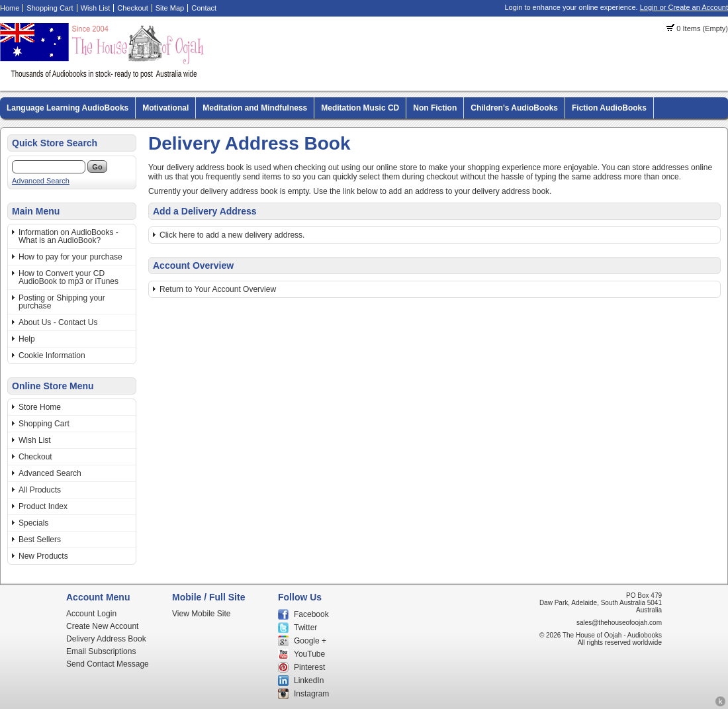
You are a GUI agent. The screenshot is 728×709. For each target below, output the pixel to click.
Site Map (170, 8)
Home (10, 8)
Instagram (311, 694)
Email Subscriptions (101, 651)
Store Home (40, 407)
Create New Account (102, 626)
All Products (40, 490)
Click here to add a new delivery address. (232, 235)
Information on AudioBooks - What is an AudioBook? (68, 236)
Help (27, 339)
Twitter (305, 628)
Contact (204, 8)
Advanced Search (41, 181)
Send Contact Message (108, 664)
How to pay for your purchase (70, 257)
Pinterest (309, 667)
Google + (310, 641)
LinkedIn (309, 681)
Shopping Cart (50, 8)
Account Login (91, 614)
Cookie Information (52, 355)
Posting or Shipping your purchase (62, 302)
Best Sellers (40, 540)
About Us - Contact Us (58, 322)
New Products (43, 556)
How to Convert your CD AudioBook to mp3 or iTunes (68, 277)
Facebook (311, 614)
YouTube (309, 654)
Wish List (96, 8)
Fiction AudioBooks (609, 108)
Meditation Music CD (360, 108)
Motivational (165, 108)
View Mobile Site (202, 614)
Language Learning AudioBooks (68, 108)
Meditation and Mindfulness (255, 108)
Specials (33, 523)
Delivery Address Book (106, 639)
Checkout (132, 8)
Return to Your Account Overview (218, 289)
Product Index (43, 506)
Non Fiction (435, 108)
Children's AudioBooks (514, 108)
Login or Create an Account (684, 7)
